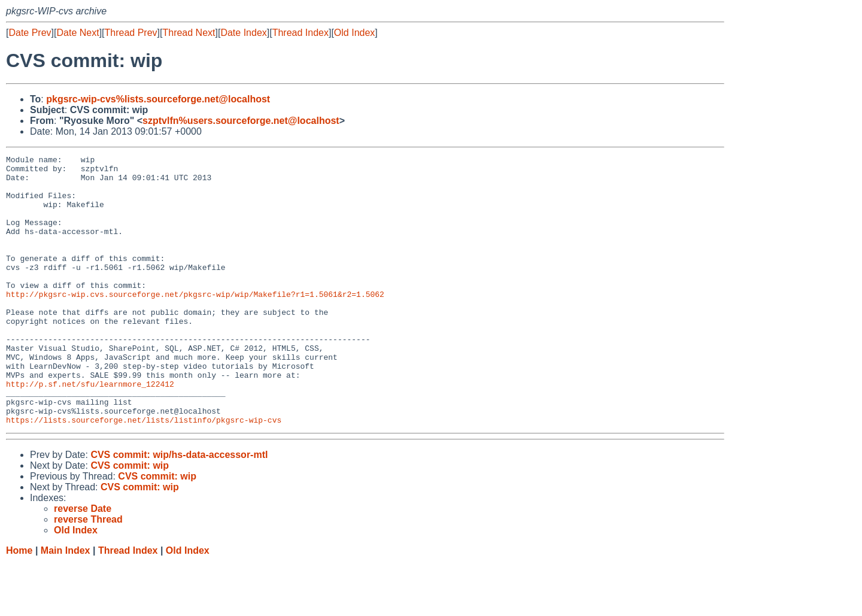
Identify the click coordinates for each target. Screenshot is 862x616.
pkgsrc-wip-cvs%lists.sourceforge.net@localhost (158, 99)
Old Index (354, 33)
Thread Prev (131, 33)
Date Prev (30, 33)
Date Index (243, 33)
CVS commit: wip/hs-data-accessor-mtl (179, 509)
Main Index (66, 604)
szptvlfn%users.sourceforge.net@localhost (241, 121)
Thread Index (301, 33)
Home (19, 604)
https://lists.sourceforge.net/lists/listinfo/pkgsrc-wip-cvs (144, 474)
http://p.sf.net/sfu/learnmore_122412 (90, 430)
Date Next (78, 33)
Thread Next (189, 33)
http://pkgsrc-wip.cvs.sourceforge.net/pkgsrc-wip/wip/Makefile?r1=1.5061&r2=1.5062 (195, 323)
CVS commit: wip (130, 519)
